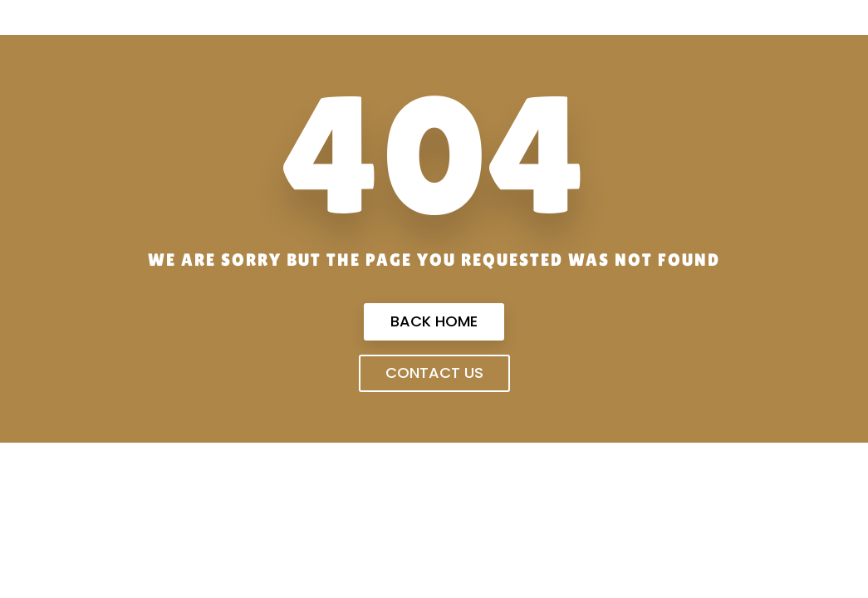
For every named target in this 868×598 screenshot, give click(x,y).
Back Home (434, 321)
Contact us (434, 373)
